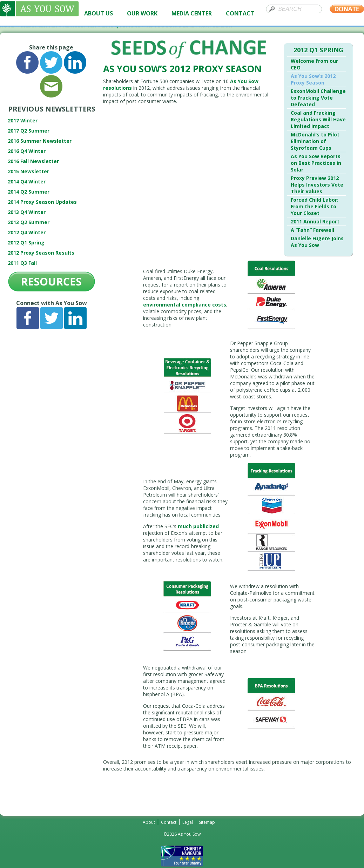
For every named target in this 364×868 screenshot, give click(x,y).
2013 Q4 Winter (27, 212)
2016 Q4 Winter (27, 151)
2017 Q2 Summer (29, 131)
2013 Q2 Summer (29, 222)
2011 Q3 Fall (22, 263)
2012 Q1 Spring (26, 243)
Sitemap (207, 822)
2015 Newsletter (28, 171)
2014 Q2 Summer (29, 192)
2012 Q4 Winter (27, 232)
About (149, 822)
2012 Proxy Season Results (41, 253)
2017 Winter (23, 120)
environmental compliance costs (185, 305)
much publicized (198, 526)
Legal (188, 822)
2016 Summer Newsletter (40, 141)
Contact (169, 822)
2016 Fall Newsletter (33, 161)
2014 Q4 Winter (27, 181)
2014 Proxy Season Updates (42, 202)
